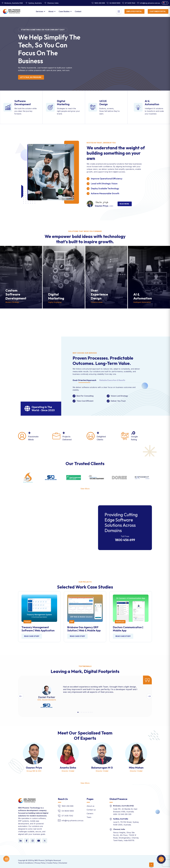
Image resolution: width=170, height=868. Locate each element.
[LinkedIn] (21, 841)
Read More (124, 204)
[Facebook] (27, 841)
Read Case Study (32, 636)
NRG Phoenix (40, 860)
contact (78, 11)
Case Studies (64, 11)
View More (85, 489)
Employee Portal (134, 11)
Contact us (91, 810)
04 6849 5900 (115, 3)
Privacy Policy (40, 863)
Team (89, 817)
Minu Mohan (136, 768)
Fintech (27, 622)
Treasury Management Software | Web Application (38, 629)
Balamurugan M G (102, 768)
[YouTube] (39, 841)
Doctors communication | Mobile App (128, 629)
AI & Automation (152, 103)
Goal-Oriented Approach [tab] (84, 380)
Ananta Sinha (68, 768)
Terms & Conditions (26, 863)
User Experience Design (99, 294)
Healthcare (120, 622)
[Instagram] (33, 841)
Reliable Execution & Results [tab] (112, 380)
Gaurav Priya (34, 768)
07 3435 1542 (130, 3)
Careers (90, 813)
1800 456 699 (100, 3)
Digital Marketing (63, 103)
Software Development (23, 103)
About (51, 11)
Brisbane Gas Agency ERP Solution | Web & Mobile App (84, 629)
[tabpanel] (107, 394)
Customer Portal (158, 11)
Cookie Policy (52, 863)
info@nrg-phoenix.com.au (150, 3)
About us (90, 806)
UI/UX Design (104, 103)
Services (39, 11)
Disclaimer (63, 863)
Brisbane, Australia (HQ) (123, 806)
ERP (72, 622)
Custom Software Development (16, 294)
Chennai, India (119, 829)
